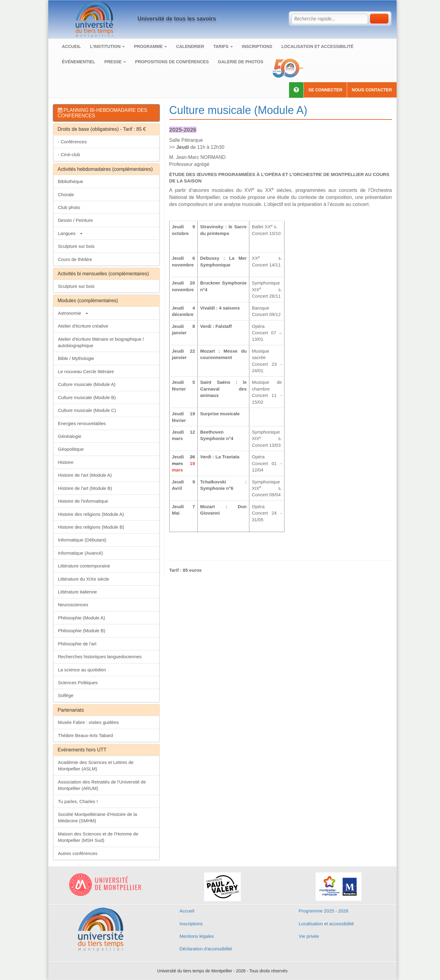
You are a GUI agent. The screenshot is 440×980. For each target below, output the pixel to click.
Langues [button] (70, 233)
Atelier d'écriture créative (83, 326)
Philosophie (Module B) (82, 631)
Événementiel (79, 62)
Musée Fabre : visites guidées (88, 722)
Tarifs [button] (223, 46)
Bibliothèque (71, 181)
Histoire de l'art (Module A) (85, 475)
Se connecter (325, 90)
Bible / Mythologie (76, 358)
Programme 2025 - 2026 (324, 911)
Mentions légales (197, 936)
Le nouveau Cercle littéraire (86, 371)
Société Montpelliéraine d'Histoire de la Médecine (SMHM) (98, 817)
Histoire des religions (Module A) (91, 514)
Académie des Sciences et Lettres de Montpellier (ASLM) (96, 765)
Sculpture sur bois (76, 246)
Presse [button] (115, 62)
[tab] (106, 113)
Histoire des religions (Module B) (91, 527)
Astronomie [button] (73, 313)
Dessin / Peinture (75, 220)
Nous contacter (372, 90)
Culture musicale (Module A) (87, 384)
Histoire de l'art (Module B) (85, 488)
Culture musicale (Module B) (87, 397)
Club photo (69, 207)
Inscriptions (257, 46)
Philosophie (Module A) (82, 618)
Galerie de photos (240, 62)
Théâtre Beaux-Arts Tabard (86, 735)
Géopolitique (71, 449)
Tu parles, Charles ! (78, 801)
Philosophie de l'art (77, 644)
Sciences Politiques (78, 683)
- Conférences (72, 142)
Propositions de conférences (172, 62)
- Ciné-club (69, 154)
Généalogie (70, 436)
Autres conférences (78, 853)
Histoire (66, 462)
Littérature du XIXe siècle (84, 579)
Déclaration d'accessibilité (206, 949)
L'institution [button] (108, 46)
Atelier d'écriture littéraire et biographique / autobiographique (101, 342)
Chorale (66, 195)
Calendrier (190, 46)
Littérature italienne (78, 592)
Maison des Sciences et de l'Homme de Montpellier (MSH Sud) (98, 837)
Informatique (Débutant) (82, 540)
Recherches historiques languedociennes (100, 657)
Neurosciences (73, 605)
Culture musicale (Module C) (87, 410)
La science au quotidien (82, 670)
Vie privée (309, 936)
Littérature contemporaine (84, 566)
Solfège (66, 695)
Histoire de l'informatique (83, 501)
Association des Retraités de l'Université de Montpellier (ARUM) (102, 785)
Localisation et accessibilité (317, 46)
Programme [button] (150, 46)
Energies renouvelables (82, 423)
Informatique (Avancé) (81, 553)
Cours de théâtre (75, 259)
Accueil (71, 46)
